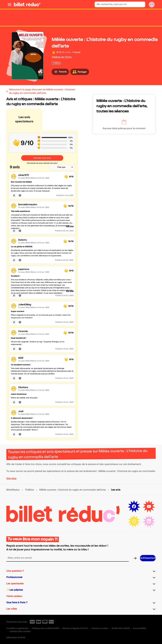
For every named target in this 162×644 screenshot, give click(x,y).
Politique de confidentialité (45, 628)
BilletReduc (13, 490)
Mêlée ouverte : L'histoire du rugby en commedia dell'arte (72, 490)
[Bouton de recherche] (141, 4)
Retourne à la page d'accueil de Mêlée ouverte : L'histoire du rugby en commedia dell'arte (42, 91)
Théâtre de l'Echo (62, 57)
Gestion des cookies (20, 631)
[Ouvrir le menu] (9, 4)
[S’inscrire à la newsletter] (148, 558)
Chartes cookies (100, 628)
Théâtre (29, 490)
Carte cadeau (14, 596)
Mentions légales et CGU (75, 628)
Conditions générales (17, 628)
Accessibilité (139, 628)
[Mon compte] (152, 4)
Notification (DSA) (121, 628)
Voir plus (11, 478)
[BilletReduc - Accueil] (27, 4)
